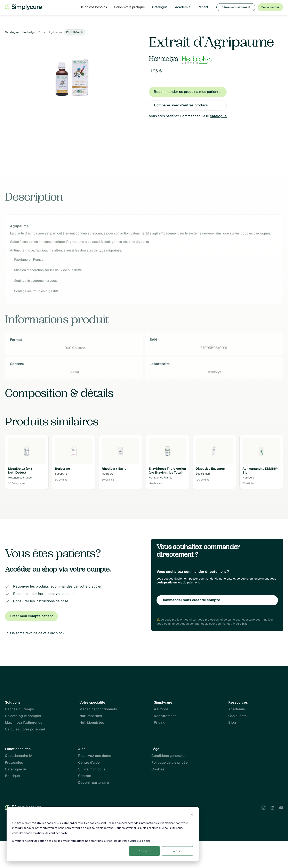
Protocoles (14, 762)
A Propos (161, 711)
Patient (203, 7)
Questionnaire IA (19, 756)
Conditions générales (169, 756)
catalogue (218, 116)
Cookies (158, 769)
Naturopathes (91, 718)
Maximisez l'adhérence (24, 724)
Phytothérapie (75, 32)
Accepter (145, 851)
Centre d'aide (89, 762)
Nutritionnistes (92, 724)
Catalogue (160, 7)
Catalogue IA (16, 769)
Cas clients (237, 718)
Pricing (160, 724)
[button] (93, 7)
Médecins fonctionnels (98, 711)
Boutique (12, 776)
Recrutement (165, 718)
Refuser (177, 851)
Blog (232, 724)
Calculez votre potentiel (25, 731)
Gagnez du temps (19, 711)
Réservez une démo (95, 756)
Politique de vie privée (170, 762)
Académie (183, 7)
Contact (85, 776)
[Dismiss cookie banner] (192, 815)
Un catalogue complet (23, 718)
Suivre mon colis (92, 769)
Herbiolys (29, 32)
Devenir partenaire (94, 783)
